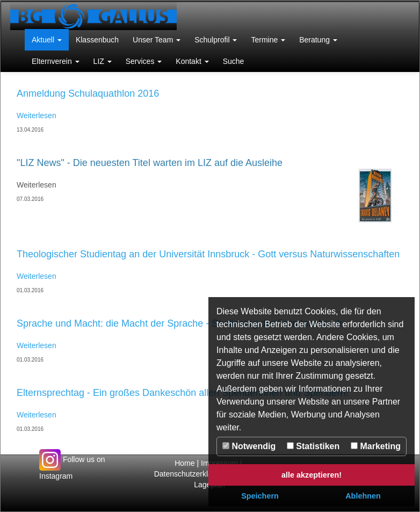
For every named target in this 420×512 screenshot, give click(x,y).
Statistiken (313, 446)
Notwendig (249, 446)
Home (184, 463)
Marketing (376, 446)
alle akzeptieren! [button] (312, 475)
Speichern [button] (260, 496)
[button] (47, 40)
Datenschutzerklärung (192, 474)
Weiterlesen (37, 116)
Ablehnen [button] (363, 496)
